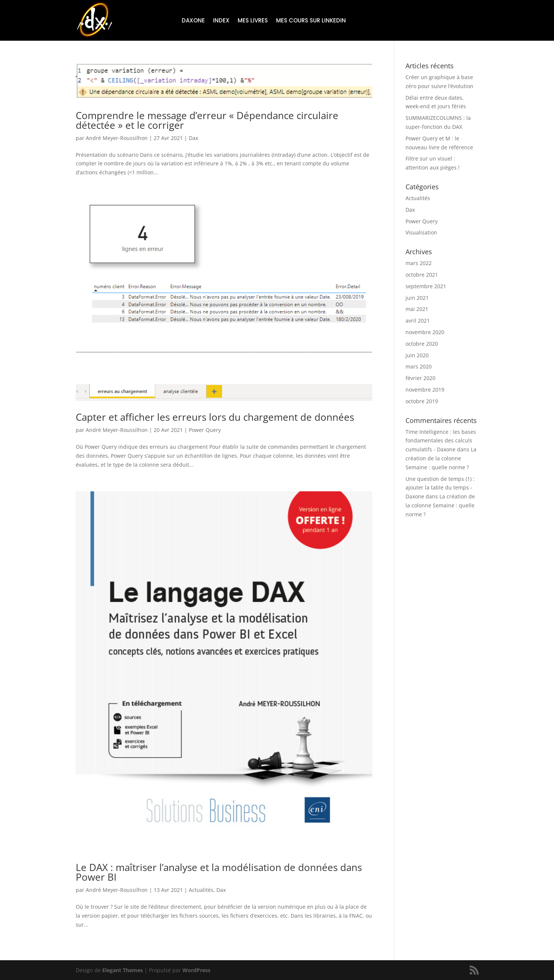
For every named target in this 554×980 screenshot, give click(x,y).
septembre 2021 (426, 286)
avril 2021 (418, 321)
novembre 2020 (425, 332)
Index (221, 21)
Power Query (205, 430)
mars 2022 (419, 263)
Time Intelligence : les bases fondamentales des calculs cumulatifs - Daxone (441, 441)
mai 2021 (417, 309)
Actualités (201, 890)
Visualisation (421, 232)
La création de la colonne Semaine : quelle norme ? (441, 458)
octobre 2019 (422, 401)
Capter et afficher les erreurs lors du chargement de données (215, 417)
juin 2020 (417, 355)
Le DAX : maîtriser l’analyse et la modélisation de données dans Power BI (219, 872)
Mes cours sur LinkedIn (311, 21)
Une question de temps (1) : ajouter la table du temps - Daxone (440, 488)
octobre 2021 (422, 275)
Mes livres (253, 21)
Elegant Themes (123, 970)
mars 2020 (419, 366)
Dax (193, 138)
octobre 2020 (422, 344)
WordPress (196, 970)
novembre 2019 (425, 390)
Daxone (193, 21)
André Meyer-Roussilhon (117, 138)
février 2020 (420, 378)
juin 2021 (417, 298)
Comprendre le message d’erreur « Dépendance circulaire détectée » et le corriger (207, 120)
